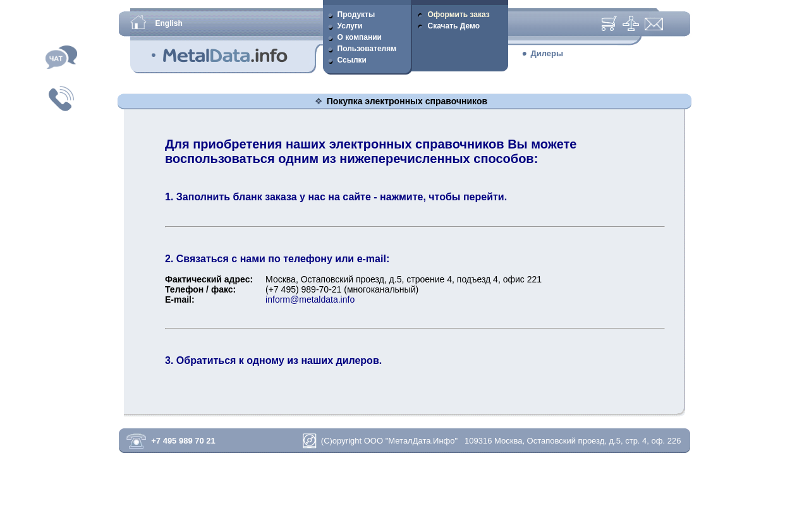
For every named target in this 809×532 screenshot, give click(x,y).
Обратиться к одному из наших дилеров (278, 360)
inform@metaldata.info (310, 299)
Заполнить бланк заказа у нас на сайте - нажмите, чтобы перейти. (342, 197)
